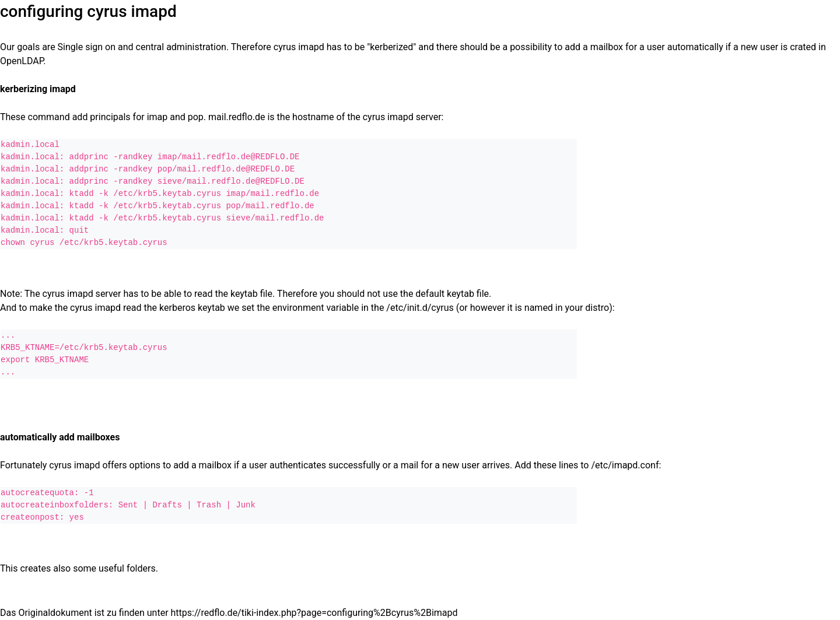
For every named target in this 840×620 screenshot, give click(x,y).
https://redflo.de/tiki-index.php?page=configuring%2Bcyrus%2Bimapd (314, 613)
